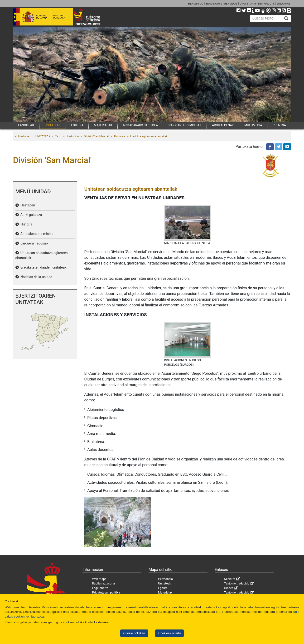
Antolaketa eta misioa (36, 234)
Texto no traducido (67, 136)
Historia (26, 224)
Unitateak (164, 583)
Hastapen (24, 136)
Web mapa (99, 579)
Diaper (229, 588)
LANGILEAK (26, 125)
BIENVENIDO (195, 4)
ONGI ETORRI (248, 4)
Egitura (163, 588)
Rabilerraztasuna (103, 583)
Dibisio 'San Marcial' (97, 136)
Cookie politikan (134, 633)
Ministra (230, 579)
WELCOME (283, 4)
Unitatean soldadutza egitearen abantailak (141, 136)
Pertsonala (165, 579)
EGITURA (77, 125)
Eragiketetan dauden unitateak (43, 267)
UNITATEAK (53, 125)
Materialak (165, 592)
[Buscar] (286, 19)
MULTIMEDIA (253, 125)
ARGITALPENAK (223, 125)
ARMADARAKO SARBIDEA (140, 125)
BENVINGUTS (214, 4)
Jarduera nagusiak (34, 243)
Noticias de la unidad (36, 277)
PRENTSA (279, 125)
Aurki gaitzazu (30, 215)
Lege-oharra (100, 588)
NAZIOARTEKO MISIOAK (185, 125)
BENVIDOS (231, 4)
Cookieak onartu (169, 633)
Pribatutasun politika (106, 592)
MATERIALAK (103, 125)
